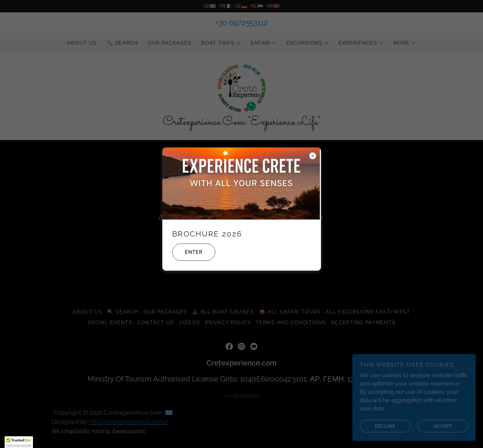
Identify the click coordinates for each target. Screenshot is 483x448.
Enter (187, 252)
